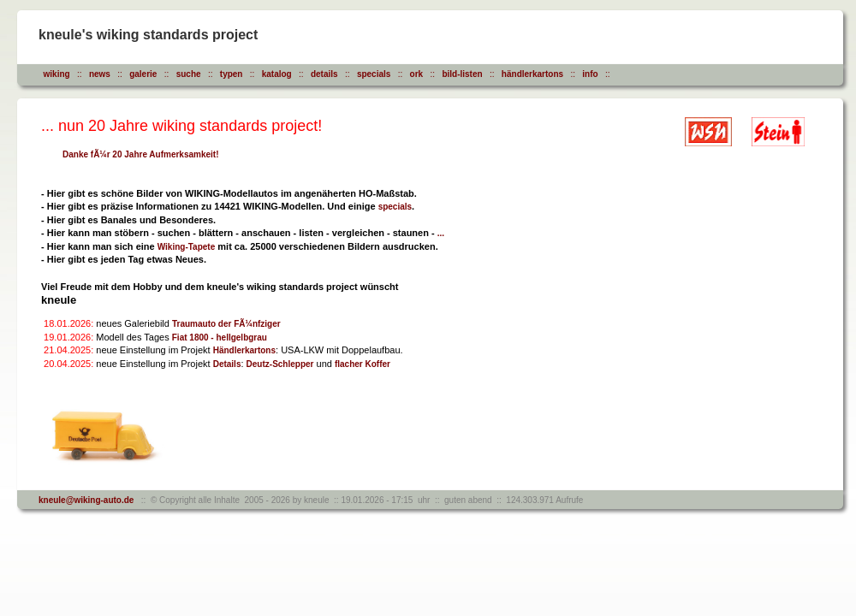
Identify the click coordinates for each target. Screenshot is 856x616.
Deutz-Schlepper (280, 364)
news (100, 74)
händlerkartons (532, 74)
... (441, 233)
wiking (57, 74)
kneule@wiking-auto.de (86, 500)
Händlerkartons (244, 350)
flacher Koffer (363, 364)
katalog (277, 74)
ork (417, 74)
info (590, 74)
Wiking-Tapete (187, 247)
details (324, 74)
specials (374, 74)
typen (232, 74)
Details (227, 364)
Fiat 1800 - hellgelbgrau (220, 338)
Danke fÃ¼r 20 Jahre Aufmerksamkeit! (141, 154)
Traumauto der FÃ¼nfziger (226, 324)
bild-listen (462, 74)
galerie (143, 74)
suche (189, 74)
